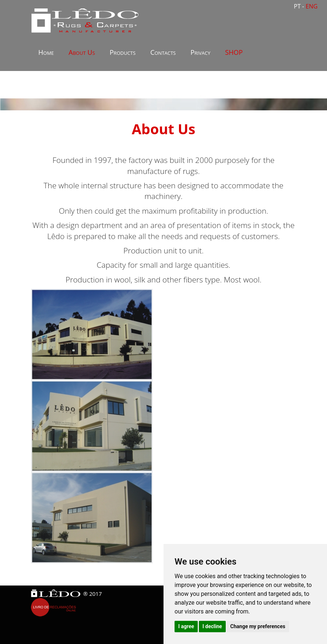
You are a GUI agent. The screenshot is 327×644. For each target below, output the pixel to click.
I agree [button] (186, 626)
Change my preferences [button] (258, 626)
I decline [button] (212, 626)
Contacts (163, 52)
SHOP (234, 52)
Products (123, 52)
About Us (82, 52)
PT (298, 6)
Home (46, 52)
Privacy (200, 52)
